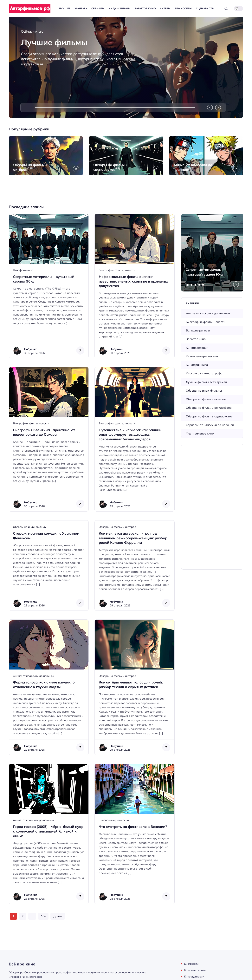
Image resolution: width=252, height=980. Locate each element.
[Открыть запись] (49, 286)
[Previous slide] (210, 108)
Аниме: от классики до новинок (34, 676)
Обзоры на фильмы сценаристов (209, 416)
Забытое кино (196, 339)
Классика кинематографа (204, 373)
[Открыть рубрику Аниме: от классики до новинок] (206, 156)
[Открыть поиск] (226, 8)
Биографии (191, 964)
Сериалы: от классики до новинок (210, 425)
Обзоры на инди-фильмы (30, 527)
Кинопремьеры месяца (114, 820)
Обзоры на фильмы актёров (117, 527)
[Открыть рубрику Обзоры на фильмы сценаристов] (126, 156)
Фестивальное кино (200, 433)
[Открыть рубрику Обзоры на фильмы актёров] (46, 156)
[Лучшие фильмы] (126, 67)
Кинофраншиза (23, 270)
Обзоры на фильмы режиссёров (209, 408)
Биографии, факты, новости (117, 270)
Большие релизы (198, 330)
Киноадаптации (197, 348)
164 (43, 916)
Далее (58, 916)
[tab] (188, 285)
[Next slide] (218, 108)
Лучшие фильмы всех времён (206, 382)
